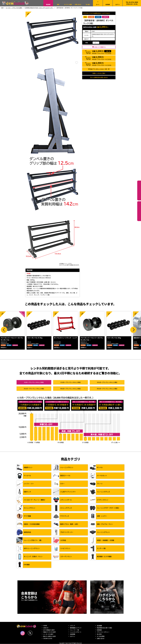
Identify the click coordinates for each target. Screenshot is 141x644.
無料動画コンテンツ (76, 628)
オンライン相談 (68, 4)
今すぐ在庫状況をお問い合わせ (99, 77)
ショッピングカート (76, 632)
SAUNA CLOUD (48, 639)
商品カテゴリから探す (50, 632)
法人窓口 (88, 4)
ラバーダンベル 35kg (115, 338)
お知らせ (46, 628)
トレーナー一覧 (74, 630)
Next (133, 330)
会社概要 (99, 626)
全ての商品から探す (49, 630)
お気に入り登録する (100, 47)
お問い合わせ (78, 4)
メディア (73, 626)
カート (98, 3)
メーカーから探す (48, 634)
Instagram (23, 633)
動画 (58, 4)
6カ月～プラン (34, 382)
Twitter (30, 633)
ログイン (118, 4)
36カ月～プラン (34, 389)
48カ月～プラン (70, 389)
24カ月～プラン (107, 382)
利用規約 (99, 630)
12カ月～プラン (70, 382)
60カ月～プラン (107, 389)
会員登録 (108, 4)
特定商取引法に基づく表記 (104, 628)
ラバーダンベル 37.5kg (35, 338)
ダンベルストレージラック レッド (66, 338)
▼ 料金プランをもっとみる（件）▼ (99, 69)
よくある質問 (101, 636)
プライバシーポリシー (103, 632)
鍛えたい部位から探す (139, 211)
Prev (4, 330)
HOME (45, 626)
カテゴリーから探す (139, 190)
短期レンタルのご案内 (99, 73)
